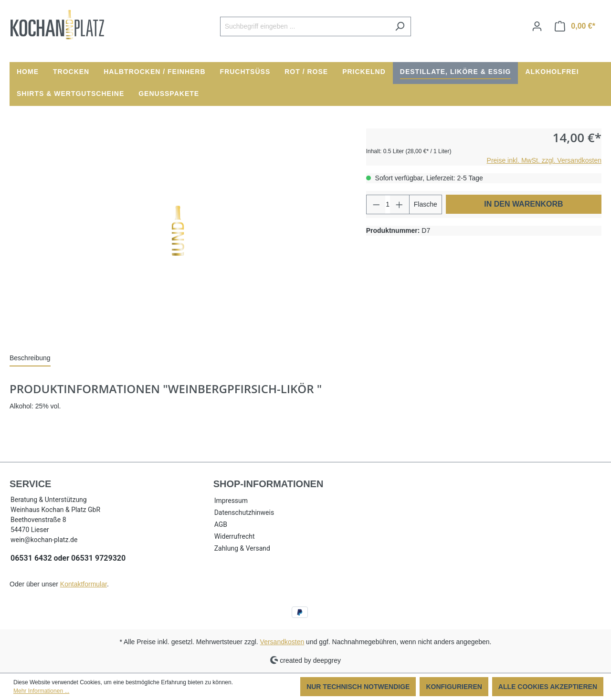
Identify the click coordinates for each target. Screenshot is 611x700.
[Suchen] (400, 26)
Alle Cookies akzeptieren (548, 687)
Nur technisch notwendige (358, 687)
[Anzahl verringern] (376, 204)
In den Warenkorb (523, 204)
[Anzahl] (388, 204)
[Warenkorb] (575, 26)
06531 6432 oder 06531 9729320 (68, 558)
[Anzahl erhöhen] (400, 204)
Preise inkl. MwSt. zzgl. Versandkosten (544, 160)
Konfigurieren (454, 687)
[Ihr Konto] (537, 26)
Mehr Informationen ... (41, 691)
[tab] (30, 359)
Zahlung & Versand (242, 548)
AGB (221, 524)
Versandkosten (282, 642)
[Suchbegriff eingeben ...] (305, 26)
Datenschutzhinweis (244, 512)
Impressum (231, 501)
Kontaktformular (84, 584)
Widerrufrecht (235, 536)
